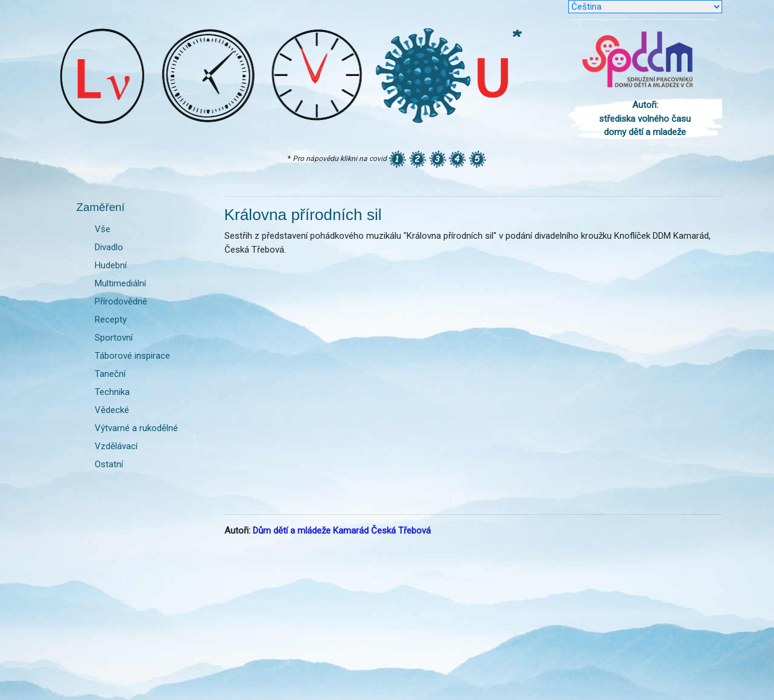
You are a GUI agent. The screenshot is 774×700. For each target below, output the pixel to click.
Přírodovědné (121, 301)
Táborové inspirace (132, 356)
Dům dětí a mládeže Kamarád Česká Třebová (342, 531)
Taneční (110, 374)
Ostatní (109, 464)
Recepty (111, 320)
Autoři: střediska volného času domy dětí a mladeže (645, 118)
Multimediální (120, 283)
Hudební (111, 265)
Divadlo (109, 247)
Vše (103, 229)
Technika (112, 392)
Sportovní (114, 338)
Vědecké (112, 410)
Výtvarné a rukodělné (136, 428)
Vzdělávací (116, 446)
